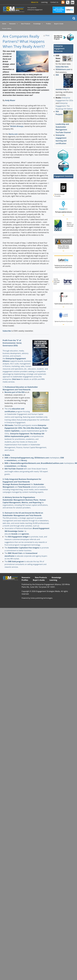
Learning (44, 2)
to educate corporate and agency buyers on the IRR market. (26, 556)
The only (8, 409)
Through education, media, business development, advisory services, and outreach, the (16, 353)
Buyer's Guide (59, 24)
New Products (26, 24)
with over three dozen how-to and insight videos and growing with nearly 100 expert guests (26, 471)
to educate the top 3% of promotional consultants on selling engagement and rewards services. (25, 564)
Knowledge (37, 24)
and (16, 534)
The (6, 537)
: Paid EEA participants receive (21, 425)
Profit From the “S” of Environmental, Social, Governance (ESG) (12, 343)
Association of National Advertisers (19, 528)
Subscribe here (62, 67)
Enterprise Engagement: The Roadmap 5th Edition (64, 106)
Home (4, 24)
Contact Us (54, 2)
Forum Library (7, 29)
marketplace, (47, 458)
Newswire (12, 24)
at (8, 458)
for (22, 484)
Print (47, 36)
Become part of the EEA (15, 392)
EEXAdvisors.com (63, 69)
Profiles (48, 24)
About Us (35, 2)
